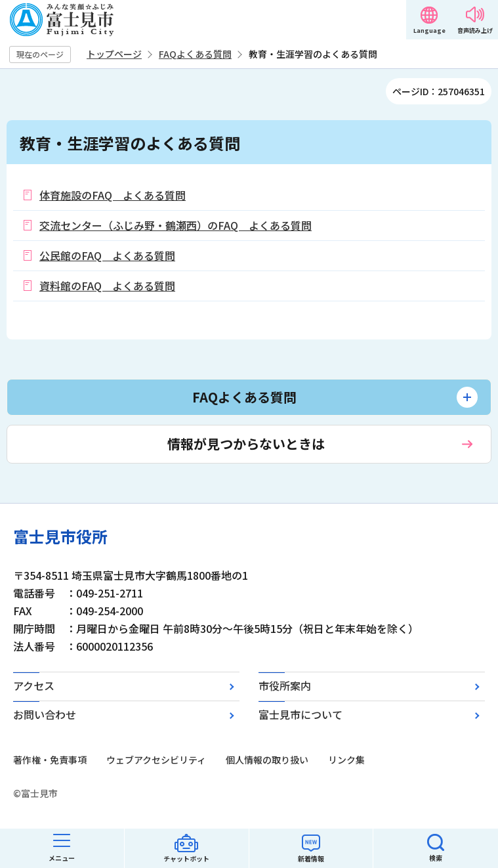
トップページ (114, 54)
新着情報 (311, 858)
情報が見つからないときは (246, 444)
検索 (436, 858)
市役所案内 (285, 685)
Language (429, 31)
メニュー (62, 858)
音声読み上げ (475, 31)
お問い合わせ (45, 714)
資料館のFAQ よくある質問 (107, 286)
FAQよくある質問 (195, 54)
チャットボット (186, 858)
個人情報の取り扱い (267, 760)
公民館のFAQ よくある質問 (107, 255)
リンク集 (346, 760)
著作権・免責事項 (50, 760)
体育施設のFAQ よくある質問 (113, 195)
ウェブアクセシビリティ (156, 760)
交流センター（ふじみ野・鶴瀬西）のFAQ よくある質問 (176, 225)
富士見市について (301, 714)
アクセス (34, 685)
